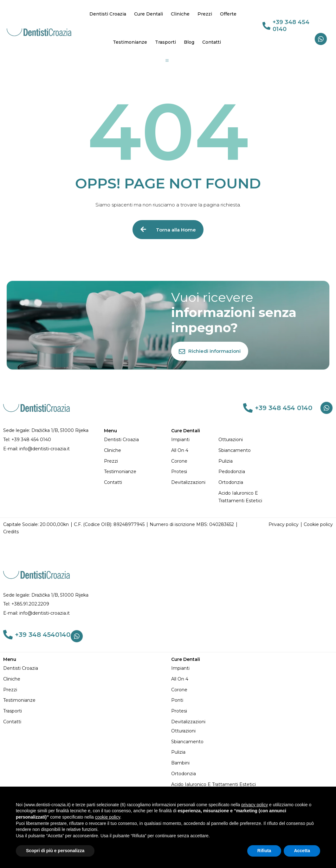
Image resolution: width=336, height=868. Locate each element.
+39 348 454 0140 (291, 26)
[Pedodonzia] (242, 472)
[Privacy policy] (284, 525)
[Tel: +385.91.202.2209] (168, 604)
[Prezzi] (134, 461)
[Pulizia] (242, 461)
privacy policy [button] (255, 805)
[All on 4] (195, 451)
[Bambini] (252, 763)
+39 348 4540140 (43, 635)
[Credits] (11, 532)
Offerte (228, 14)
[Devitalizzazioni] (195, 483)
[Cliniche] (134, 451)
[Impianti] (195, 440)
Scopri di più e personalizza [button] (55, 851)
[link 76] (248, 408)
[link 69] (266, 26)
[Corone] (195, 461)
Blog (189, 42)
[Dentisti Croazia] (134, 440)
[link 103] (8, 635)
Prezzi (205, 14)
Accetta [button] (302, 851)
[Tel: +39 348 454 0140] (50, 440)
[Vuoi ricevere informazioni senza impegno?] (249, 313)
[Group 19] (167, 60)
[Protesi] (195, 472)
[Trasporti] (84, 711)
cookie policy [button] (108, 817)
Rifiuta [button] (264, 851)
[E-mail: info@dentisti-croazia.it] (50, 449)
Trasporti (165, 42)
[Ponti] (252, 700)
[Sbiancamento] (242, 451)
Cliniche (180, 14)
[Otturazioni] (242, 440)
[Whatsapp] (321, 39)
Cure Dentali (149, 14)
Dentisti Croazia (108, 14)
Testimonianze (130, 42)
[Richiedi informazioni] (210, 351)
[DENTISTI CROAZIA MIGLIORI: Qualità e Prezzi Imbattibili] (39, 32)
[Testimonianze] (134, 472)
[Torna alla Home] (168, 230)
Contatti (212, 42)
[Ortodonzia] (242, 483)
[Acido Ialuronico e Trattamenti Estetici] (242, 497)
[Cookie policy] (318, 525)
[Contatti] (134, 483)
